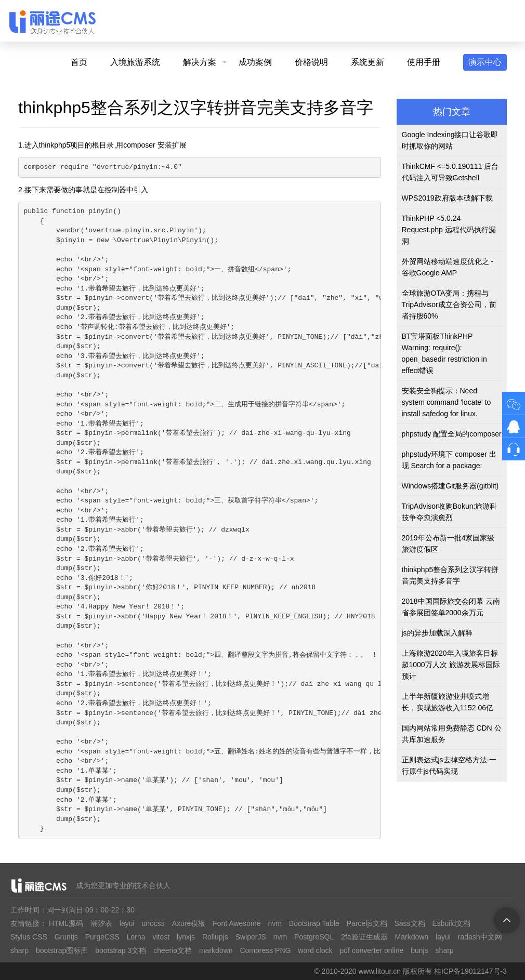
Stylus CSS (29, 937)
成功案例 (255, 62)
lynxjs (186, 937)
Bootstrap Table (314, 923)
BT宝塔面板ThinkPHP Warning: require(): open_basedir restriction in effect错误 (444, 353)
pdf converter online (371, 950)
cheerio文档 (173, 950)
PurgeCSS (102, 937)
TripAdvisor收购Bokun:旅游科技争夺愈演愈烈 (450, 512)
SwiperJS (251, 937)
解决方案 (200, 62)
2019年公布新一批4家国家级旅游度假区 (448, 544)
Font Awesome (237, 923)
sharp (19, 950)
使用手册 (424, 62)
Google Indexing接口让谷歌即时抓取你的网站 (450, 140)
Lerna (136, 937)
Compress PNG (265, 950)
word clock (315, 950)
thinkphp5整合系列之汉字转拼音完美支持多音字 (450, 575)
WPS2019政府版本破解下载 (447, 198)
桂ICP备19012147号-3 (470, 971)
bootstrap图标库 (62, 950)
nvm (274, 923)
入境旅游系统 (135, 62)
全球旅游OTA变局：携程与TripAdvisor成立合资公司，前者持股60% (449, 304)
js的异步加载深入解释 (437, 633)
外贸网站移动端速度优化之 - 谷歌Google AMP (448, 267)
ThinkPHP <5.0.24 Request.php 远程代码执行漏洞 (449, 230)
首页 (79, 62)
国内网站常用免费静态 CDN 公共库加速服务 (452, 734)
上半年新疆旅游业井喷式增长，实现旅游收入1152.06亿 (448, 702)
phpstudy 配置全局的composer (452, 434)
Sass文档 (409, 923)
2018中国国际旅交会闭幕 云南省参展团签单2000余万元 (451, 607)
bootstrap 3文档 (121, 950)
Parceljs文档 (367, 923)
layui (127, 923)
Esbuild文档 (451, 923)
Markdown (412, 937)
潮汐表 (101, 923)
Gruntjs (66, 937)
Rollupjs (215, 937)
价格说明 (311, 62)
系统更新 (367, 62)
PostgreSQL (314, 937)
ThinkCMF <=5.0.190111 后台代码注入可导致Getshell (450, 172)
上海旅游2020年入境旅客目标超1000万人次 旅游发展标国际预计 (451, 665)
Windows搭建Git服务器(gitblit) (450, 486)
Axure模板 (189, 923)
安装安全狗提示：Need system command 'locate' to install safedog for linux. (447, 402)
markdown (216, 950)
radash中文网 (480, 937)
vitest (161, 937)
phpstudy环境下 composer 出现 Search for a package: (449, 460)
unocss (153, 923)
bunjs (419, 950)
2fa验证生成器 (364, 937)
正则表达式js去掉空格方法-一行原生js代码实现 (449, 765)
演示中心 (485, 62)
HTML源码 (66, 923)
